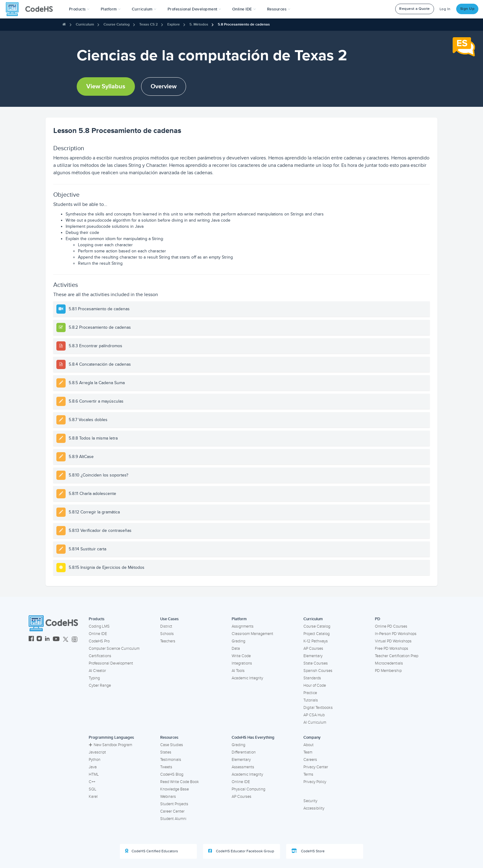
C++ (92, 782)
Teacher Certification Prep (397, 656)
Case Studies (172, 745)
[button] (79, 9)
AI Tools (238, 671)
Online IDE (98, 634)
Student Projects (174, 804)
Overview (164, 86)
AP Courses (313, 649)
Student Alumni (173, 819)
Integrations (242, 663)
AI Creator (97, 671)
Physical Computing (248, 789)
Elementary (313, 656)
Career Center (172, 811)
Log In (445, 9)
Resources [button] (279, 9)
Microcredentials (389, 663)
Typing (94, 678)
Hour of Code (315, 685)
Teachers (168, 641)
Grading (238, 641)
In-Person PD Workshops (396, 634)
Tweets (166, 767)
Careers (310, 760)
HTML (94, 774)
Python (95, 760)
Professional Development (111, 663)
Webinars (168, 797)
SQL (93, 789)
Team (308, 752)
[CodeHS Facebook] (31, 639)
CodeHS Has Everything (253, 737)
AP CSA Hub (314, 715)
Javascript (97, 752)
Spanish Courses (318, 671)
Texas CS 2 (148, 24)
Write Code (241, 656)
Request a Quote (415, 9)
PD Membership (388, 671)
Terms (308, 774)
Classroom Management (252, 634)
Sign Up (467, 9)
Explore (174, 24)
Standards (312, 678)
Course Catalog (117, 24)
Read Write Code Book (180, 782)
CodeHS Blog (172, 774)
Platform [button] (111, 9)
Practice (310, 693)
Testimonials (171, 760)
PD (377, 619)
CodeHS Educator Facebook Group (241, 851)
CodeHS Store (308, 851)
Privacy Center (316, 767)
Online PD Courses (391, 626)
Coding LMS (99, 626)
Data (236, 649)
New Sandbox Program (110, 745)
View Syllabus (106, 86)
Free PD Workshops (392, 649)
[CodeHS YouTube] (56, 639)
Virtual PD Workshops (393, 641)
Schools (167, 634)
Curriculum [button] (144, 9)
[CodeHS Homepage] (32, 9)
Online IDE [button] (244, 9)
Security (310, 801)
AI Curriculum (315, 722)
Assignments (243, 626)
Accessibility (314, 808)
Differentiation (244, 752)
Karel (93, 797)
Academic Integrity (247, 678)
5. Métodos (199, 24)
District (166, 626)
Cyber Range (100, 685)
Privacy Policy (315, 782)
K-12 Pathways (316, 641)
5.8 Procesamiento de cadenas (244, 24)
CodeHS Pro (99, 641)
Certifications (100, 656)
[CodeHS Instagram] (39, 639)
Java (93, 767)
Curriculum (85, 24)
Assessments (243, 767)
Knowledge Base (175, 789)
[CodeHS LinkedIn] (47, 639)
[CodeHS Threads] (75, 639)
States (166, 752)
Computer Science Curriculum (114, 649)
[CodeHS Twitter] (66, 639)
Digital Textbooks (318, 708)
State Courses (316, 663)
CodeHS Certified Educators (152, 851)
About (308, 745)
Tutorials (311, 700)
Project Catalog (317, 634)
